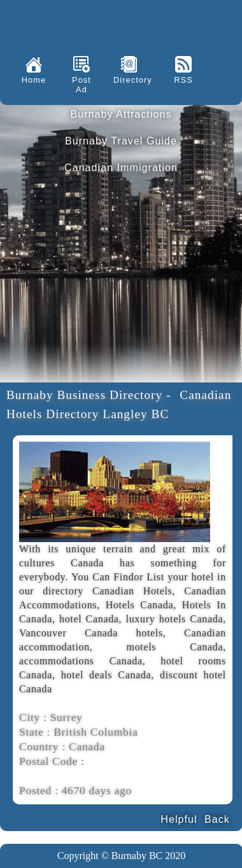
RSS (183, 80)
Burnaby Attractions (121, 114)
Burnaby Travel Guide (121, 141)
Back (217, 819)
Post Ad (82, 85)
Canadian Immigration (121, 168)
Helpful (179, 819)
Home (34, 80)
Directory (129, 80)
